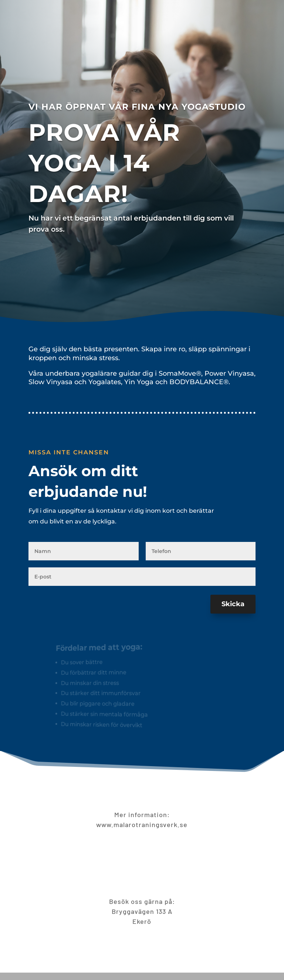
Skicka (233, 604)
